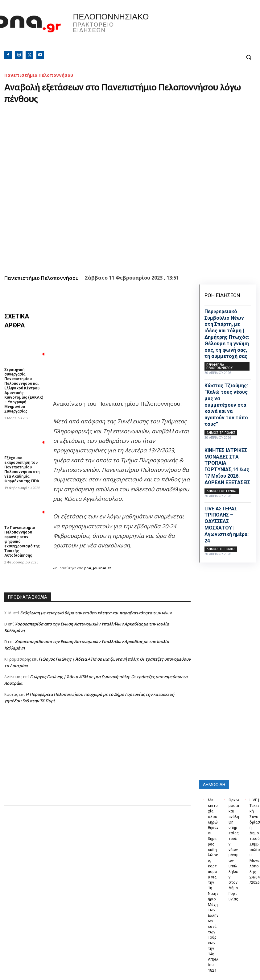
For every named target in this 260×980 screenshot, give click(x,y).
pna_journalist (98, 568)
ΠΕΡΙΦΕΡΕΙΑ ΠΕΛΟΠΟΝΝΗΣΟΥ (219, 366)
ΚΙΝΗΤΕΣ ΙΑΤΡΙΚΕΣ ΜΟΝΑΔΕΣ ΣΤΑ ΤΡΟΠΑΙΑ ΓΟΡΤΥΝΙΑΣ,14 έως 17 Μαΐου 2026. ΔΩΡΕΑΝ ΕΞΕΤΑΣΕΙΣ (227, 466)
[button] (248, 57)
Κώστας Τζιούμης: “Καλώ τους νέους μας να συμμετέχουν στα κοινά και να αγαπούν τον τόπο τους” (226, 405)
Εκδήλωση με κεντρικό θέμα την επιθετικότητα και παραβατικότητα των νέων (96, 613)
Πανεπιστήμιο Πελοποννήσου (39, 75)
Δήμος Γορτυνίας (222, 491)
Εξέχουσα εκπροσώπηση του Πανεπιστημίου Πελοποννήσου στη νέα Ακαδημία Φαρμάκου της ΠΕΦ (22, 467)
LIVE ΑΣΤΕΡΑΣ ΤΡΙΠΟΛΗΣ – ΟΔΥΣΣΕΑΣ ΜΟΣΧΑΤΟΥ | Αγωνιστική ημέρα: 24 (227, 525)
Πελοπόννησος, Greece (189, 29)
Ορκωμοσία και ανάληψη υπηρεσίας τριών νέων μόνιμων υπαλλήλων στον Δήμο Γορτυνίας (234, 841)
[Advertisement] (97, 762)
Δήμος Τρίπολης (221, 433)
